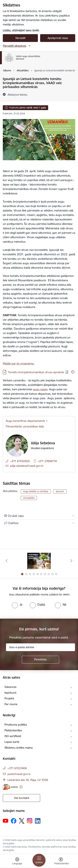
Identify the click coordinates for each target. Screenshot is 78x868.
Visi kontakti (22, 798)
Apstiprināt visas (58, 38)
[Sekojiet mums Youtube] (6, 821)
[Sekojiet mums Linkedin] (38, 821)
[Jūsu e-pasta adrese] (40, 647)
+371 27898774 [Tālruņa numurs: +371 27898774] (47, 461)
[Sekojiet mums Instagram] (30, 821)
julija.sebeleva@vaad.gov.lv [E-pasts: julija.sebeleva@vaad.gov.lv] (27, 466)
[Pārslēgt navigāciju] (39, 860)
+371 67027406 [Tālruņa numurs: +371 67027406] (17, 768)
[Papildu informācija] (73, 372)
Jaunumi (60, 491)
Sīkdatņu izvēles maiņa (19, 748)
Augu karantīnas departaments (25, 421)
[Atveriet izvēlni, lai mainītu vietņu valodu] (17, 862)
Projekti (9, 698)
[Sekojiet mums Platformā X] (22, 821)
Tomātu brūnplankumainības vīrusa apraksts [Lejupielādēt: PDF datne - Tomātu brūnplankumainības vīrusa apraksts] (36, 372)
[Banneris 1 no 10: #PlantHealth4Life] (39, 561)
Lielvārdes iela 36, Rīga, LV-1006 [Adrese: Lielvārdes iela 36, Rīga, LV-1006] (28, 780)
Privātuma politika (16, 725)
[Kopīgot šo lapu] (39, 523)
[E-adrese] (10, 787)
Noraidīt (20, 38)
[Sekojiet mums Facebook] (14, 821)
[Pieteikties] (40, 660)
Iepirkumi (10, 693)
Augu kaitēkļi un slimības (36, 491)
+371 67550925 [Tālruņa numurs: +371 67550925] (20, 461)
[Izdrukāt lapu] (39, 516)
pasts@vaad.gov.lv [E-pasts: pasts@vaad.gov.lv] (19, 774)
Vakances (10, 687)
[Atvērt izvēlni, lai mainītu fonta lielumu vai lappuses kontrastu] (61, 862)
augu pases (40, 389)
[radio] (17, 605)
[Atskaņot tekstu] (18, 95)
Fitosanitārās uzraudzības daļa (25, 426)
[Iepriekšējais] (7, 561)
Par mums (11, 704)
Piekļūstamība (13, 730)
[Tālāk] (71, 561)
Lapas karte (12, 742)
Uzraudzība (29, 498)
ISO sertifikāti (13, 736)
